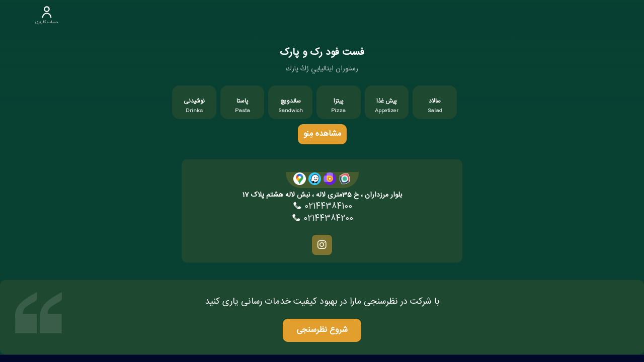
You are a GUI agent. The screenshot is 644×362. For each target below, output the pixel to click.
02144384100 (322, 207)
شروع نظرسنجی (322, 330)
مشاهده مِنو (322, 134)
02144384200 (322, 219)
